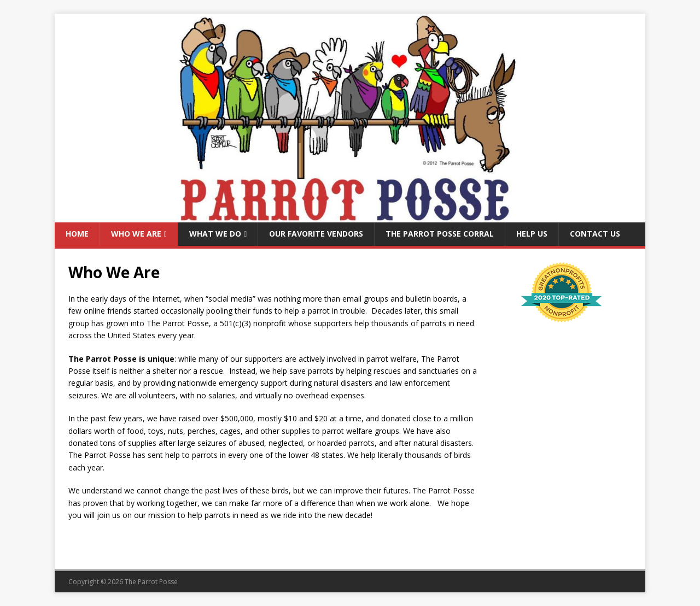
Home (77, 234)
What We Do (215, 234)
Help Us (532, 234)
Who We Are (136, 234)
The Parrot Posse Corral (440, 234)
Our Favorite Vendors (316, 234)
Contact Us (595, 234)
